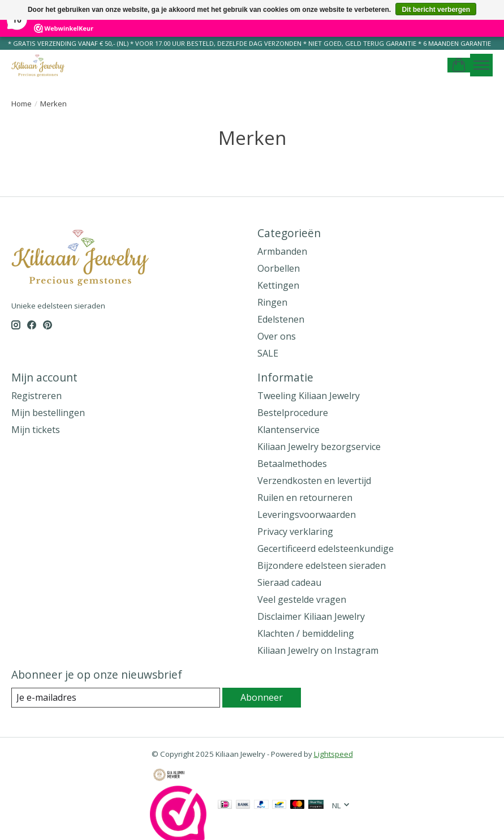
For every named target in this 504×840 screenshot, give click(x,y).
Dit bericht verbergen (436, 10)
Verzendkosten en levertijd (314, 481)
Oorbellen (279, 268)
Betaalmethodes (292, 464)
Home (21, 104)
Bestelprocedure (293, 413)
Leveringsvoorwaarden (307, 515)
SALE (268, 353)
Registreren (36, 396)
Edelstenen (281, 319)
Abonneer (262, 697)
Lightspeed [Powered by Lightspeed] (333, 754)
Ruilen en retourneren (305, 498)
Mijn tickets (36, 430)
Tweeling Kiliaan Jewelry (309, 396)
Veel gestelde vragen (302, 599)
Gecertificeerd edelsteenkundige (326, 548)
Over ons (277, 336)
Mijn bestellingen (48, 413)
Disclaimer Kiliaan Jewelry (311, 616)
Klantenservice (288, 430)
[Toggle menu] (481, 65)
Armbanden (282, 251)
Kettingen (278, 285)
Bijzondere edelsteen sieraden (322, 565)
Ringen (272, 302)
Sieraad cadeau (289, 582)
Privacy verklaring (295, 532)
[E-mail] (116, 698)
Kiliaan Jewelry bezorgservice (319, 447)
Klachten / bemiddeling (306, 633)
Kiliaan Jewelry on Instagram (318, 650)
